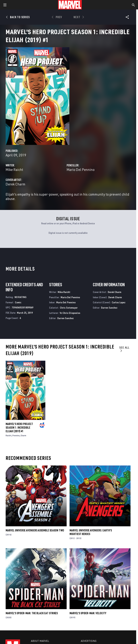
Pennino (16, 435)
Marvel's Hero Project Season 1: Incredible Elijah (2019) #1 (19, 428)
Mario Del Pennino (81, 170)
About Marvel (40, 641)
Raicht (9, 435)
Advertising (89, 641)
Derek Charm (15, 184)
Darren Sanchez (66, 318)
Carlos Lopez (119, 302)
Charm (23, 435)
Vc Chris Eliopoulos (70, 313)
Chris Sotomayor (69, 308)
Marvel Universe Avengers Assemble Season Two (35, 530)
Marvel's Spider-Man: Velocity (88, 613)
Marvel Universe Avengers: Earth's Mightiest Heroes (91, 532)
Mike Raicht (14, 170)
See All (124, 349)
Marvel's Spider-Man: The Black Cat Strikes (32, 613)
